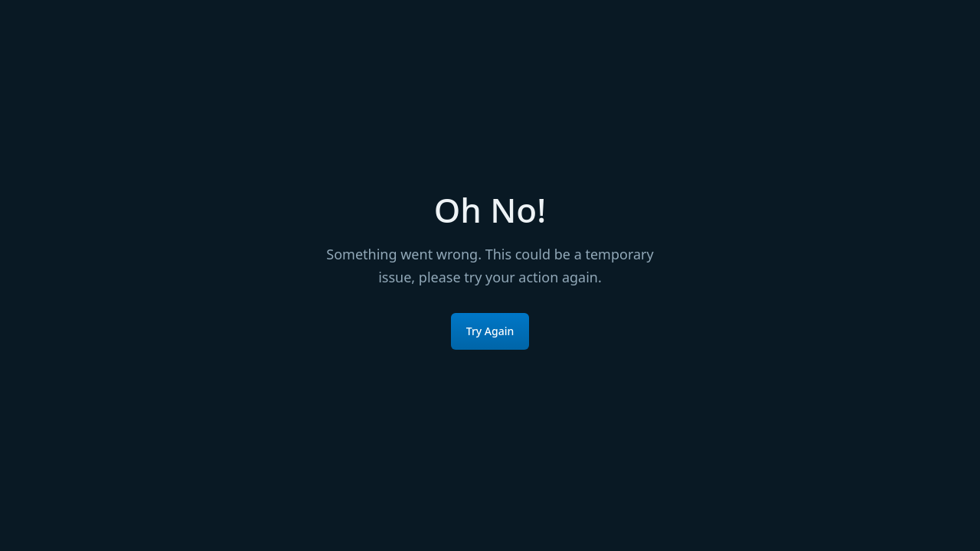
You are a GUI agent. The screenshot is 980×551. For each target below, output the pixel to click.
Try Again (490, 331)
